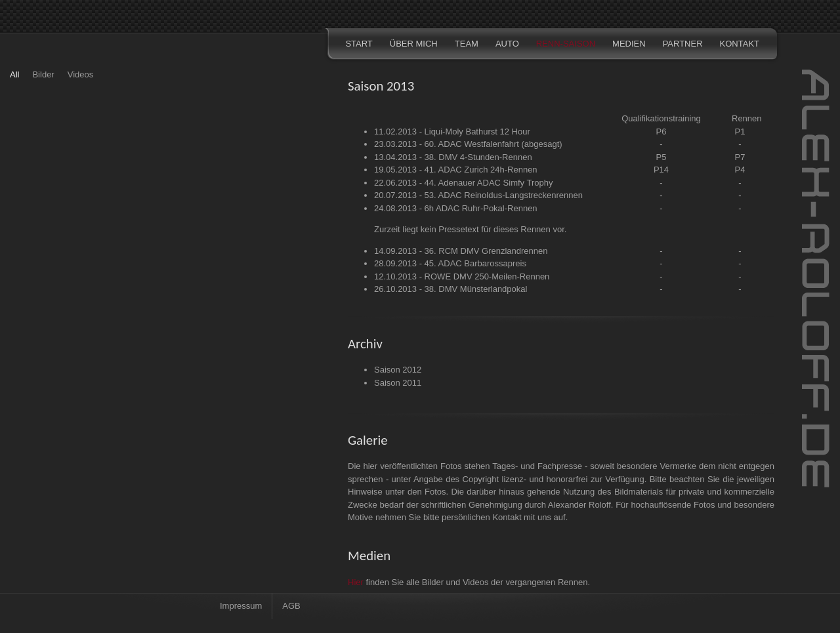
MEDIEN (629, 44)
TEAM (467, 44)
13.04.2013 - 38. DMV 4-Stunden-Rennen (453, 157)
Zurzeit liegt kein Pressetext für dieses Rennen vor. (470, 229)
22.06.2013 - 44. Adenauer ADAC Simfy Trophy (463, 183)
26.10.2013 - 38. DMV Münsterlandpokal (451, 289)
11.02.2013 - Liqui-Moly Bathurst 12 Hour (452, 132)
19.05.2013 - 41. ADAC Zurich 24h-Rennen (456, 170)
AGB (291, 606)
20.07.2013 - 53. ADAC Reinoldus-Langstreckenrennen (478, 195)
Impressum (241, 606)
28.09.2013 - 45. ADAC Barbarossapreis (450, 263)
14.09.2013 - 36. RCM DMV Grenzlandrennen (461, 251)
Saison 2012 (398, 370)
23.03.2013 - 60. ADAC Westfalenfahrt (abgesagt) (468, 144)
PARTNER (683, 44)
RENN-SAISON (566, 44)
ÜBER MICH (414, 44)
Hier (356, 582)
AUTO (507, 44)
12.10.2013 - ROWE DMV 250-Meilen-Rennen (462, 276)
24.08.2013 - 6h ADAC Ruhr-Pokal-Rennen (456, 208)
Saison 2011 (398, 383)
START (359, 44)
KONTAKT (740, 44)
